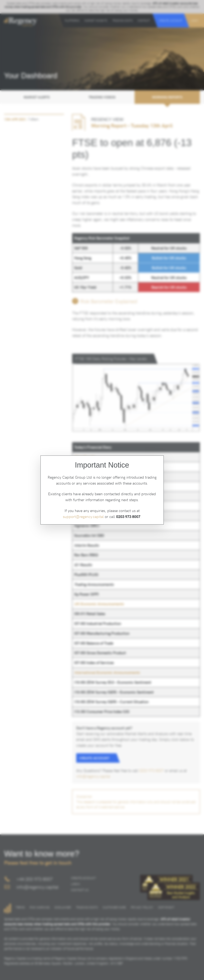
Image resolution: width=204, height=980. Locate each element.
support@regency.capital (83, 516)
